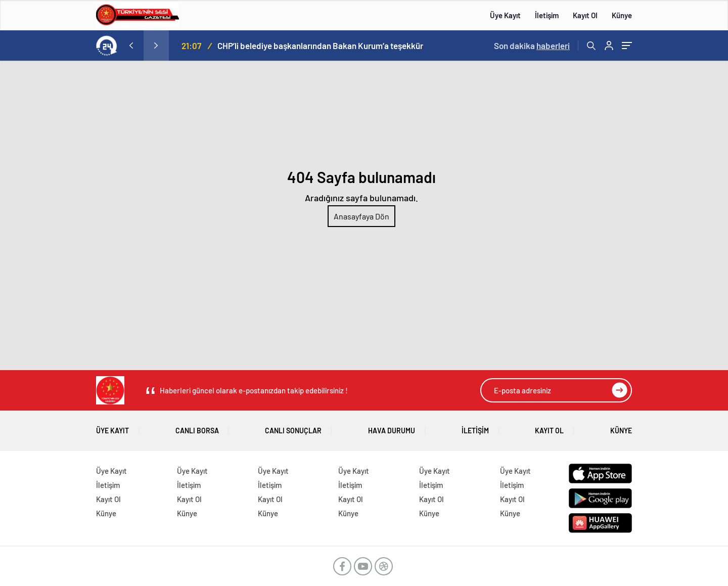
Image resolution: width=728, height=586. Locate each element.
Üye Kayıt (505, 15)
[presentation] (131, 46)
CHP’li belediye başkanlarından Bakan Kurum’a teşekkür (320, 46)
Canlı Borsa (197, 427)
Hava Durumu (392, 427)
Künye (622, 15)
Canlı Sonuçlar (293, 427)
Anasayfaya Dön (361, 216)
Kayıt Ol (585, 15)
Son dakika (532, 46)
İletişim (547, 15)
